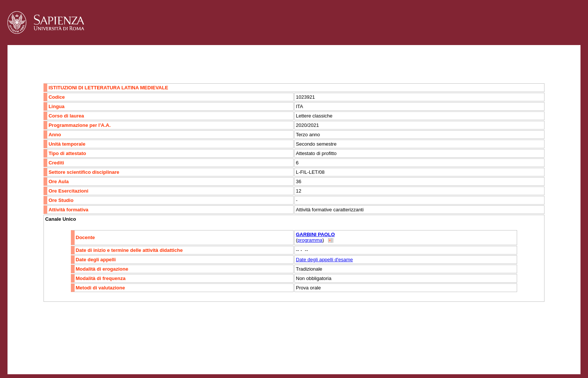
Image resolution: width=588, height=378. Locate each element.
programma (310, 240)
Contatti (27, 354)
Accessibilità (54, 354)
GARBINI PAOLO (315, 234)
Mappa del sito (89, 354)
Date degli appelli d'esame (324, 260)
